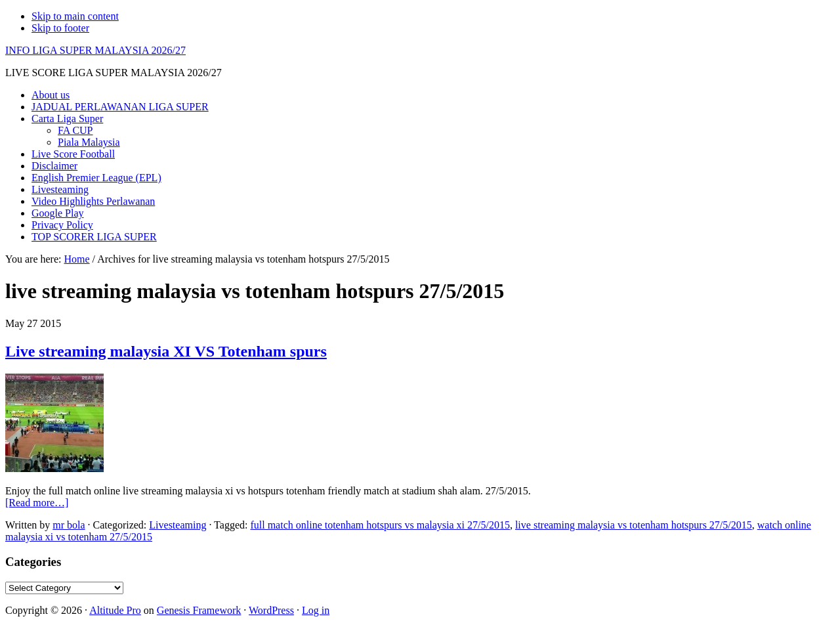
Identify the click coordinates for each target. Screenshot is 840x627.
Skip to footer (60, 28)
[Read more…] (37, 503)
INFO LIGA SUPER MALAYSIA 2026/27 (95, 50)
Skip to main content (75, 16)
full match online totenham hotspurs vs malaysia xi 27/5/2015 (380, 525)
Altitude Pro (115, 610)
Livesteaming (178, 525)
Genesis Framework (199, 610)
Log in (316, 610)
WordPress (271, 610)
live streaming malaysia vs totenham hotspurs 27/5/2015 (634, 525)
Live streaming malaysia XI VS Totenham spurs (166, 351)
